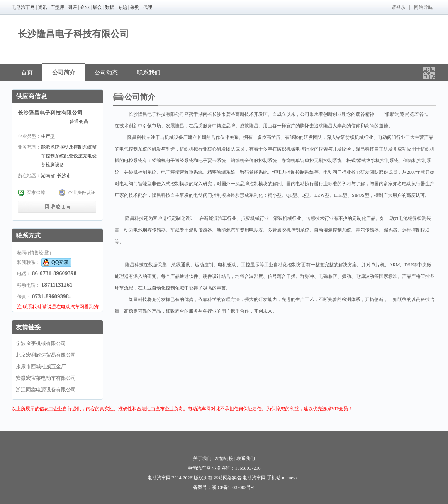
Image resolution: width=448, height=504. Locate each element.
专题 (122, 7)
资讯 (42, 7)
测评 (72, 7)
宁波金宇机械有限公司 (41, 343)
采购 (135, 7)
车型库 (58, 7)
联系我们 (149, 73)
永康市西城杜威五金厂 (41, 366)
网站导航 (423, 7)
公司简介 (64, 73)
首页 (27, 73)
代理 (148, 7)
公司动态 (106, 73)
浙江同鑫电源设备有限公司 (46, 390)
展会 (97, 7)
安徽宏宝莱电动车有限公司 (46, 378)
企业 (85, 7)
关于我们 (202, 458)
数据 (110, 7)
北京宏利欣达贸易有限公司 (46, 355)
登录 (401, 7)
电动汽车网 (23, 7)
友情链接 (224, 458)
